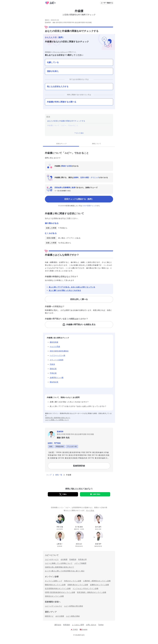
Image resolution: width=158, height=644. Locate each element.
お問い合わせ (91, 625)
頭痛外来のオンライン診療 (78, 585)
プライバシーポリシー (60, 52)
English (84, 629)
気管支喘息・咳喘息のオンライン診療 (92, 592)
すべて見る (90, 510)
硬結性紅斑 (54, 382)
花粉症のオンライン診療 (54, 596)
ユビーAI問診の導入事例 (73, 606)
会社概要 (64, 559)
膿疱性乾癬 (54, 342)
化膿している (53, 62)
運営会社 (58, 625)
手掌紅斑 (53, 373)
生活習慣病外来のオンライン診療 (58, 589)
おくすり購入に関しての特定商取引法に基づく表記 (65, 571)
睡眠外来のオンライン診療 (55, 585)
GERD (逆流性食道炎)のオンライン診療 (60, 592)
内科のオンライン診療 (73, 581)
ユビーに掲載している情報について (57, 420)
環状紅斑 (53, 369)
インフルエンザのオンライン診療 (86, 589)
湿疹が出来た (53, 71)
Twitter (101, 625)
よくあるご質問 (78, 625)
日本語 (74, 629)
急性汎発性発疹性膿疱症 (59, 351)
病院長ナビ (49, 616)
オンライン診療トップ (53, 581)
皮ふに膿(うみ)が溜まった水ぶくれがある (65, 290)
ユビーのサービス (52, 559)
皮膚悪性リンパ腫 (57, 378)
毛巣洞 (52, 364)
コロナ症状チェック (89, 206)
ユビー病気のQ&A (73, 616)
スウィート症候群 (57, 360)
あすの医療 (60, 616)
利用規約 (48, 52)
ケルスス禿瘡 (55, 347)
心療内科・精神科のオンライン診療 (97, 581)
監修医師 (73, 559)
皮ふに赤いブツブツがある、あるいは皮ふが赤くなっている (72, 287)
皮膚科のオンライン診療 (100, 585)
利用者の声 (82, 559)
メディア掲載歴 (80, 563)
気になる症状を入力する (58, 87)
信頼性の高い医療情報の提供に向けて (58, 418)
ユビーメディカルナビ (53, 606)
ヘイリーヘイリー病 (57, 355)
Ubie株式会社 (80, 635)
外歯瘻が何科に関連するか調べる (62, 102)
